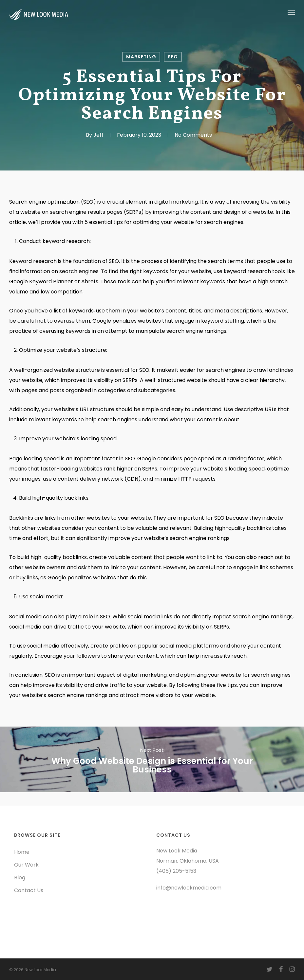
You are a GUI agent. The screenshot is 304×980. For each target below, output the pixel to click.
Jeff (98, 135)
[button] (291, 12)
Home (22, 852)
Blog (20, 878)
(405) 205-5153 (176, 871)
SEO (173, 57)
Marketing (141, 57)
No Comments (193, 135)
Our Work (26, 865)
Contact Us (29, 890)
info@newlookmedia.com (189, 888)
